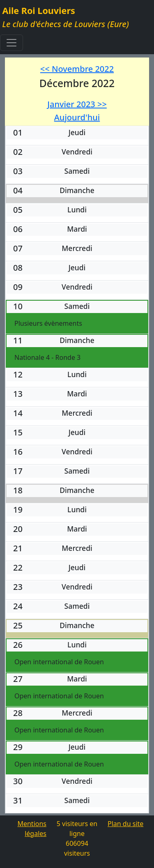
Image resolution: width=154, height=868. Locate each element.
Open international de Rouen (59, 662)
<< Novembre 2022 (77, 69)
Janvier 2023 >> (77, 104)
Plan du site (125, 824)
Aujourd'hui (77, 117)
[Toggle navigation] (11, 43)
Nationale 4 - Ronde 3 (47, 357)
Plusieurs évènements (48, 323)
